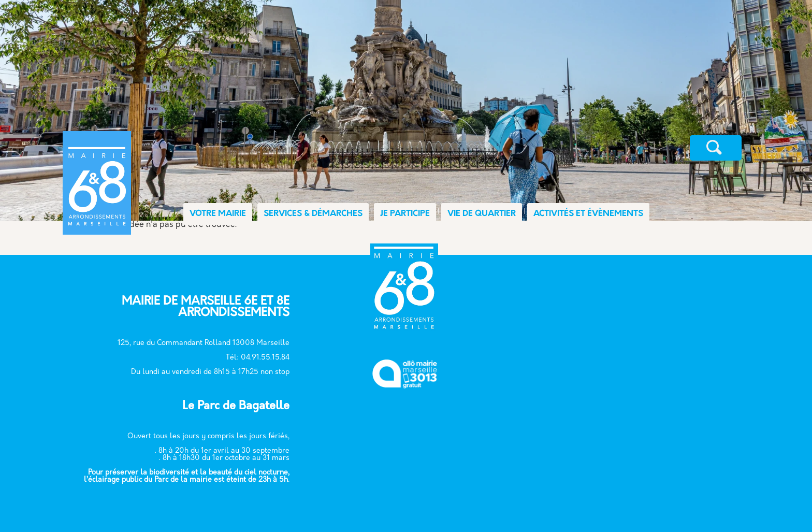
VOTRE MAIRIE (218, 214)
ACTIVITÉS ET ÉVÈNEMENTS (588, 214)
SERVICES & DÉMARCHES (313, 214)
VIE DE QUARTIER (482, 214)
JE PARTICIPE (405, 214)
